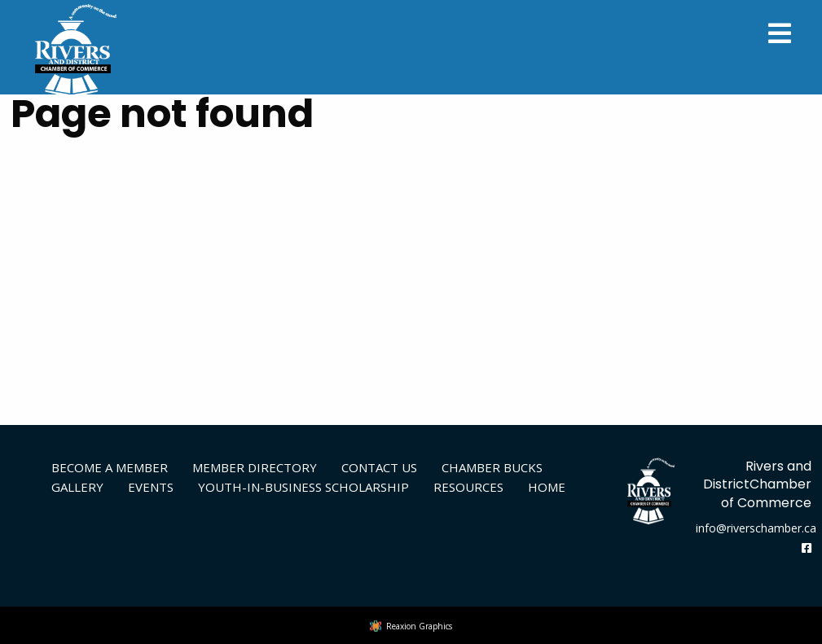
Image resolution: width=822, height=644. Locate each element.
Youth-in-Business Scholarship (303, 487)
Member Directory (255, 467)
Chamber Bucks (492, 467)
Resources (468, 487)
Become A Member (110, 467)
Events (151, 487)
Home (547, 487)
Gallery (77, 487)
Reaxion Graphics (419, 626)
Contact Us (379, 467)
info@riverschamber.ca (756, 528)
